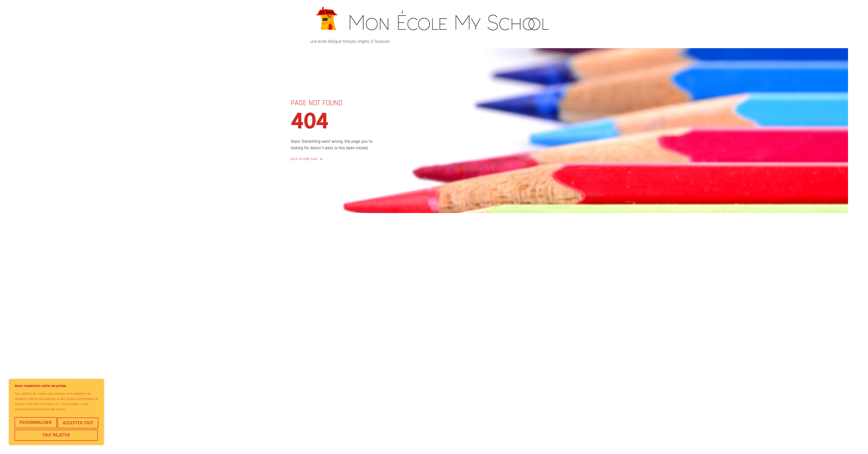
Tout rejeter (78, 424)
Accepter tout (57, 435)
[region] (56, 414)
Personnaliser (36, 424)
